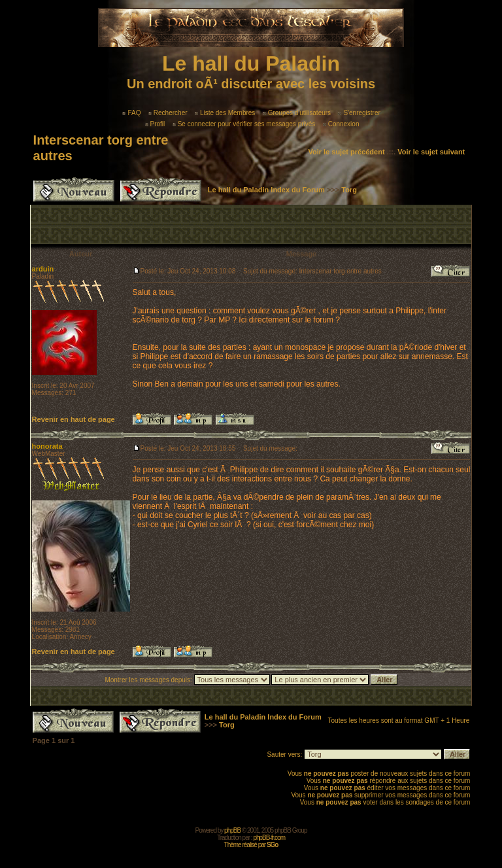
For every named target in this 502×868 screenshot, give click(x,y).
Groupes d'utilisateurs (297, 113)
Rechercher (168, 113)
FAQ (131, 113)
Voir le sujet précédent (346, 152)
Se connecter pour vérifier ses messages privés (244, 124)
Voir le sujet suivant (431, 152)
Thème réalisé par (251, 845)
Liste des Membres (225, 113)
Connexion (341, 124)
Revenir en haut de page (74, 419)
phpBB (232, 830)
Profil (155, 124)
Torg (349, 190)
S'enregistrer (359, 113)
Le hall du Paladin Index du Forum (266, 190)
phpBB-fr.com (269, 838)
